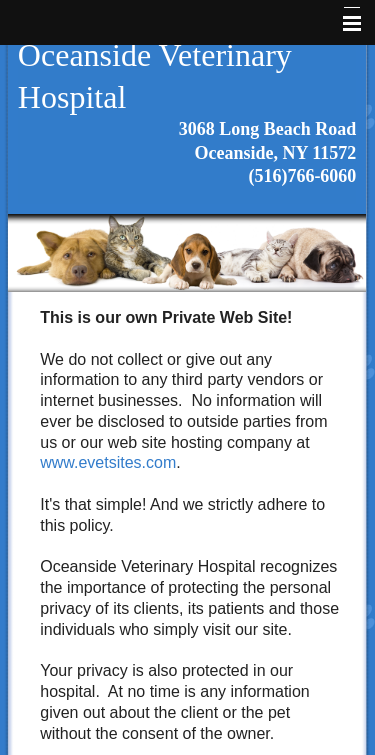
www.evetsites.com (108, 462)
